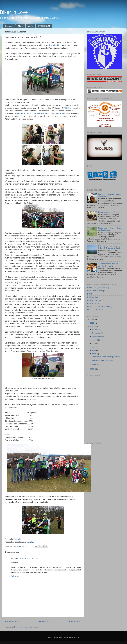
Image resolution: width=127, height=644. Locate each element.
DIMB (90, 294)
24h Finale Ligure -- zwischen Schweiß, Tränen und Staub (110, 247)
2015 (92, 369)
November (97, 333)
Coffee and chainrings (96, 291)
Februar (96, 365)
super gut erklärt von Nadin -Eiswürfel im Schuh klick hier (40, 113)
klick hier (19, 539)
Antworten (15, 576)
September (97, 336)
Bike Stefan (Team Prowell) (98, 288)
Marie (21, 26)
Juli (94, 343)
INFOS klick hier (69, 108)
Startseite (9, 26)
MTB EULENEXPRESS (97, 310)
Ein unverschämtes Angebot (109, 212)
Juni (94, 347)
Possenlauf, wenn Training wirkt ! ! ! (106, 357)
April (94, 350)
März (94, 354)
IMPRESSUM (44, 26)
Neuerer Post (12, 621)
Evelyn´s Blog (93, 297)
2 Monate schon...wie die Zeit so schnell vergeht (110, 265)
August (95, 340)
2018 (92, 320)
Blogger (77, 637)
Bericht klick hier (53, 45)
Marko (30, 26)
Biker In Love (14, 12)
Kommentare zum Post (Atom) (26, 627)
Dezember (97, 329)
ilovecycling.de (93, 303)
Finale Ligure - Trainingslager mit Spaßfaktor (110, 229)
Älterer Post (75, 621)
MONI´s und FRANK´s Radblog (100, 306)
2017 (92, 323)
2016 (92, 326)
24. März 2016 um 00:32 (29, 559)
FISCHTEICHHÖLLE (96, 300)
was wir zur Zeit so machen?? (104, 360)
